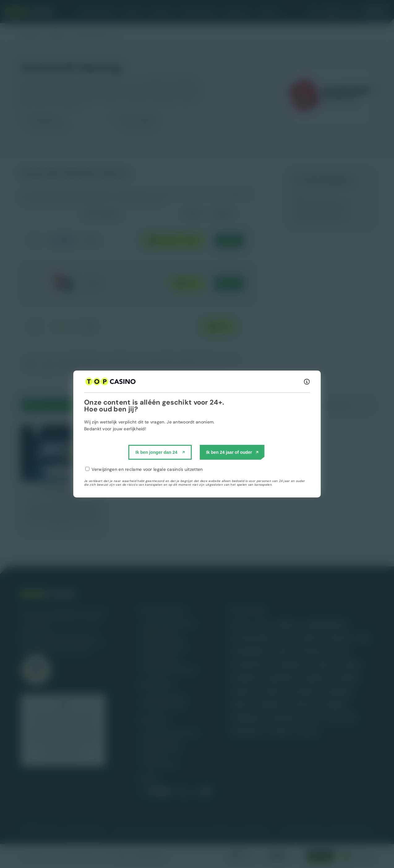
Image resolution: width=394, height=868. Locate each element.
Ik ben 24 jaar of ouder (229, 452)
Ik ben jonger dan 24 (156, 452)
